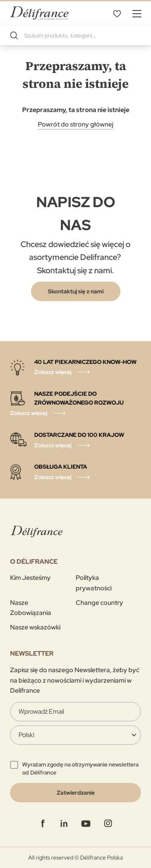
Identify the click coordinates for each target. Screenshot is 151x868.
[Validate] (75, 793)
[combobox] (75, 35)
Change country (99, 603)
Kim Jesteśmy (30, 578)
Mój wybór (117, 13)
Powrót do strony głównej (75, 124)
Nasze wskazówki (35, 627)
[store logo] (39, 13)
